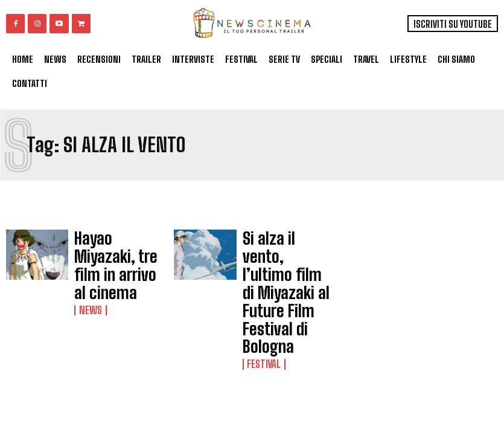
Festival (261, 290)
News (87, 272)
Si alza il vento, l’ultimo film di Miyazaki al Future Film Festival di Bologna (279, 256)
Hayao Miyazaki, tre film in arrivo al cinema (113, 249)
